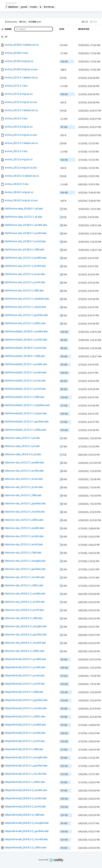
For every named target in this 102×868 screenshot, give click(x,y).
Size (62, 29)
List (85, 22)
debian (13, 7)
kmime (49, 7)
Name (9, 29)
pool (24, 7)
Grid (93, 22)
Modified (84, 29)
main (34, 7)
